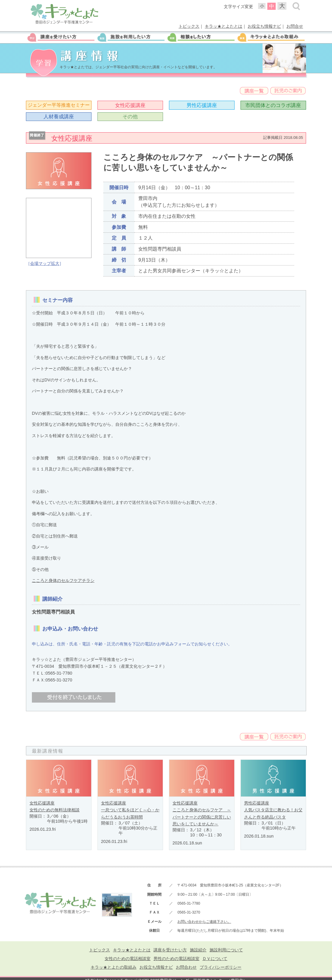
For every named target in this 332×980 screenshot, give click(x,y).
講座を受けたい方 (170, 950)
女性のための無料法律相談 (55, 810)
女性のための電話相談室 (128, 959)
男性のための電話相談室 (176, 959)
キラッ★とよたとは (224, 26)
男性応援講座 (202, 105)
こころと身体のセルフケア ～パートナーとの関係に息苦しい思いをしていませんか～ (202, 817)
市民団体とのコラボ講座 (273, 105)
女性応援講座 (130, 105)
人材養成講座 (59, 117)
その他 (130, 117)
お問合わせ (186, 967)
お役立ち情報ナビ (264, 26)
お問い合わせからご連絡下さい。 (204, 922)
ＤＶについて (215, 959)
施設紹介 (198, 950)
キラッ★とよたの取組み (114, 967)
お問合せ (295, 26)
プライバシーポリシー (221, 967)
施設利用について (226, 950)
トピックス (189, 26)
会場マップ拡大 (45, 263)
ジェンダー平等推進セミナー (59, 105)
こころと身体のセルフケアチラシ (63, 580)
